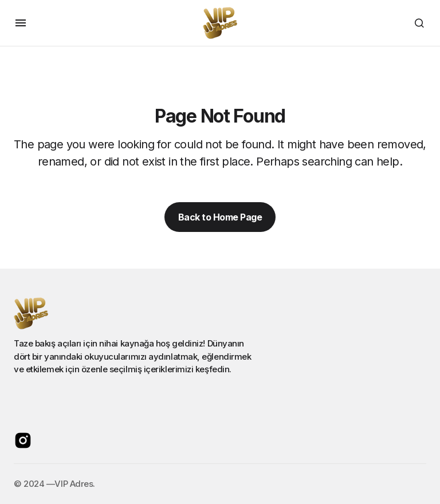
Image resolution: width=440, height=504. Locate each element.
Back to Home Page (220, 217)
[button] (21, 23)
